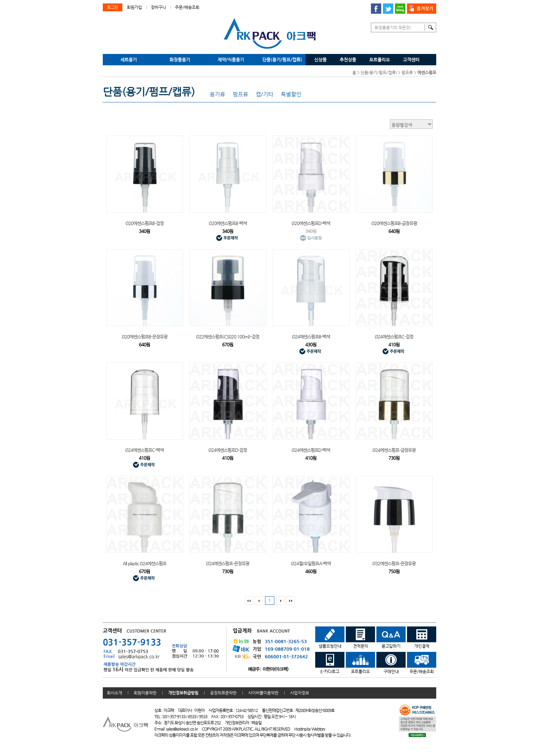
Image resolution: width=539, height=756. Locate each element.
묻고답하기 (391, 637)
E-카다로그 (330, 663)
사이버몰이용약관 (263, 693)
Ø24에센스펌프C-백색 (144, 450)
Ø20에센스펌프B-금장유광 (394, 223)
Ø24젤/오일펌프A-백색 (311, 563)
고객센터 (411, 60)
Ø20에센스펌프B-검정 (145, 223)
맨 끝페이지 (290, 601)
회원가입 (134, 7)
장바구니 (158, 7)
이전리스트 (259, 601)
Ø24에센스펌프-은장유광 (228, 563)
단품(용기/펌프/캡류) (282, 60)
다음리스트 (280, 601)
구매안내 (391, 663)
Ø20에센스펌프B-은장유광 (145, 337)
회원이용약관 (145, 693)
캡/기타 (265, 94)
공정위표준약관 (223, 693)
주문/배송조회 (187, 7)
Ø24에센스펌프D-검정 (228, 450)
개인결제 (422, 637)
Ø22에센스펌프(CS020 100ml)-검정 (228, 337)
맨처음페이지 (249, 601)
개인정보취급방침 (183, 693)
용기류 (217, 94)
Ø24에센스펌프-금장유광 (394, 450)
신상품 (320, 60)
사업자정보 (300, 693)
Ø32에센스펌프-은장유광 (394, 563)
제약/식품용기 (231, 60)
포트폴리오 (379, 60)
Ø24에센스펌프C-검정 (394, 337)
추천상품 (348, 60)
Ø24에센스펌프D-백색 (311, 450)
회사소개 (114, 693)
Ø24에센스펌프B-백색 (311, 337)
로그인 (113, 7)
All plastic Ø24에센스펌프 (145, 563)
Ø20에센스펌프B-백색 (228, 223)
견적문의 (360, 637)
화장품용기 (180, 60)
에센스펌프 (427, 73)
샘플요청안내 (330, 637)
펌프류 (407, 73)
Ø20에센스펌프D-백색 (311, 223)
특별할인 (291, 94)
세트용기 (129, 60)
